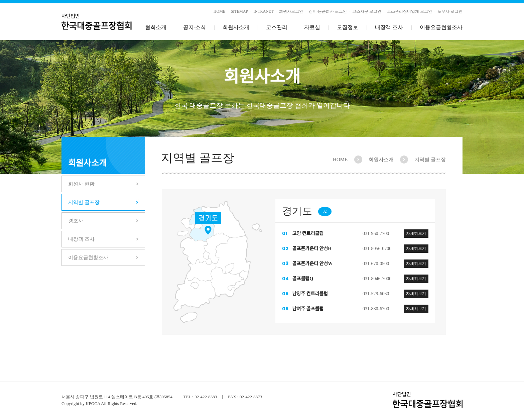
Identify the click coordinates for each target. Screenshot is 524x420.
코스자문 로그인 (367, 11)
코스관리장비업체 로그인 (410, 11)
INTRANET (264, 11)
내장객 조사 (389, 27)
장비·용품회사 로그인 (328, 11)
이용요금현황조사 (441, 27)
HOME (219, 11)
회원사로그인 (291, 11)
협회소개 (156, 27)
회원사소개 (236, 27)
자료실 (312, 27)
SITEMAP (239, 11)
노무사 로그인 (450, 11)
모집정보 (348, 27)
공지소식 (194, 27)
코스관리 (277, 27)
